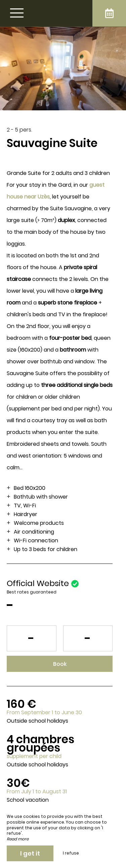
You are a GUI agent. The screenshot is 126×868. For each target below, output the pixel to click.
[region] (63, 489)
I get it (30, 853)
